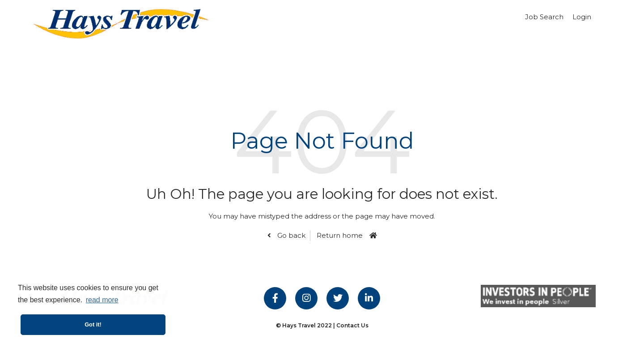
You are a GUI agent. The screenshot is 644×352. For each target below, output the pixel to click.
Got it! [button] (93, 324)
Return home (340, 235)
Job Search (544, 17)
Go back (290, 235)
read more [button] (102, 300)
